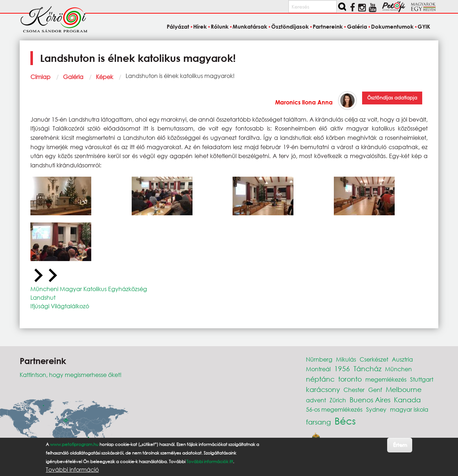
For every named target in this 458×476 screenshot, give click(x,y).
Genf (375, 390)
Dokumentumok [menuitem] (392, 26)
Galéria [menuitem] (357, 26)
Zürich (338, 400)
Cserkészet (374, 359)
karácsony (323, 389)
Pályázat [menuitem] (178, 26)
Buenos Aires (370, 400)
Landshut (43, 297)
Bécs (345, 421)
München (398, 369)
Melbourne (404, 389)
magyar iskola (409, 409)
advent (316, 400)
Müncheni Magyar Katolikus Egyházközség (89, 289)
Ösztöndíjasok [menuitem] (290, 26)
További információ (72, 470)
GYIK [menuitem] (424, 26)
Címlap (40, 77)
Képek (104, 77)
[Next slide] (52, 276)
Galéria (73, 77)
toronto (350, 379)
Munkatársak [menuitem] (250, 26)
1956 (342, 369)
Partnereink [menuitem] (328, 26)
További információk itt (210, 462)
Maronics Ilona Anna (304, 102)
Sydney (376, 409)
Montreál (318, 369)
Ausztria (402, 359)
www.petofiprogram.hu (74, 444)
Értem (400, 445)
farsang (318, 422)
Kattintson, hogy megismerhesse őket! (71, 375)
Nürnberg (319, 359)
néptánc (320, 379)
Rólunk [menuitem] (220, 26)
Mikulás (346, 359)
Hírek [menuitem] (200, 26)
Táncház (367, 369)
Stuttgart (422, 379)
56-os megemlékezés (334, 409)
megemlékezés (386, 379)
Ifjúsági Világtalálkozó (60, 306)
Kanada (407, 400)
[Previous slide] (38, 276)
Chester (354, 390)
